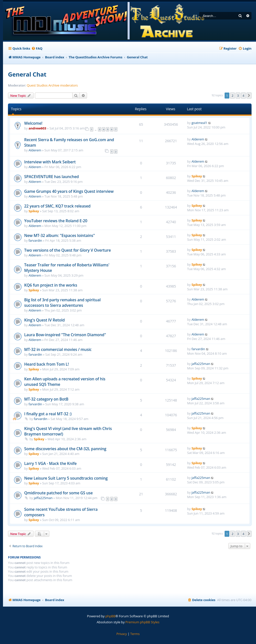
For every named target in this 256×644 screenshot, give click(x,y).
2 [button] (232, 96)
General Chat (27, 74)
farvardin (35, 240)
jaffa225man (201, 364)
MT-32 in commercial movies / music (58, 349)
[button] (249, 96)
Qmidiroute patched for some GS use (58, 493)
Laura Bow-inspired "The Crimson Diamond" (65, 335)
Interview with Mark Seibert (50, 162)
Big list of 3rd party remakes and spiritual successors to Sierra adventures (62, 303)
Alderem (35, 150)
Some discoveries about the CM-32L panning (65, 449)
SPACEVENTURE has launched (51, 177)
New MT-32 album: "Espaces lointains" (60, 235)
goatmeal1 (199, 123)
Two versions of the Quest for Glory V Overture (68, 250)
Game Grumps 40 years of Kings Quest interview (69, 191)
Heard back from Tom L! (46, 364)
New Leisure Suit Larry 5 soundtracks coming (66, 478)
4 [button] (243, 96)
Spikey (197, 176)
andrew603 (38, 128)
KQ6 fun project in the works (51, 285)
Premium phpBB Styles (142, 622)
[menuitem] (37, 49)
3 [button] (238, 96)
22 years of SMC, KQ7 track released (57, 206)
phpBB (110, 616)
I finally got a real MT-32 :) (48, 414)
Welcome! (33, 123)
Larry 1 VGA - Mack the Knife (50, 463)
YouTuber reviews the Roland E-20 (56, 221)
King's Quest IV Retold (44, 320)
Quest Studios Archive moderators (52, 85)
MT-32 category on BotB (46, 399)
